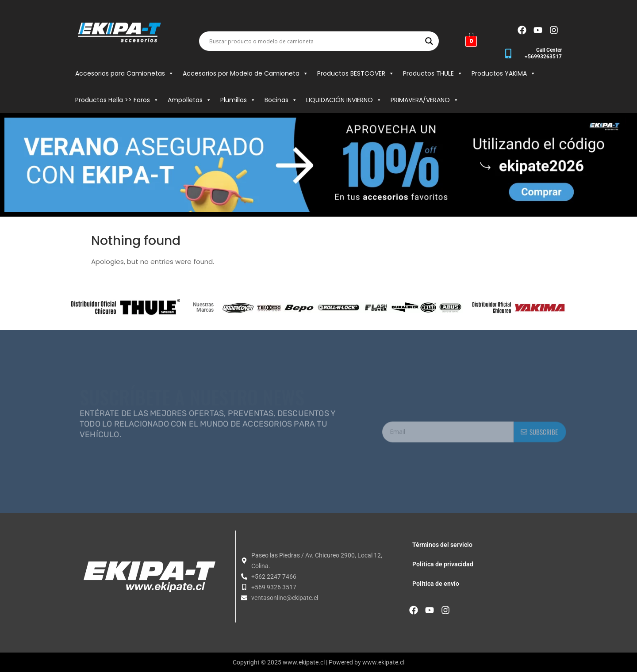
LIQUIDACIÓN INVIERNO (344, 100)
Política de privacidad (443, 564)
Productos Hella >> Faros (117, 100)
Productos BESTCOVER (356, 73)
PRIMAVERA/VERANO (425, 100)
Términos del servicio (442, 545)
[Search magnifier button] (429, 41)
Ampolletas (190, 100)
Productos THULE (433, 73)
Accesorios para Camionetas (125, 73)
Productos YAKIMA (504, 73)
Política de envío (436, 584)
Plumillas (238, 100)
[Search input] (315, 41)
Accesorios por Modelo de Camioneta (246, 73)
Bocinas (281, 100)
